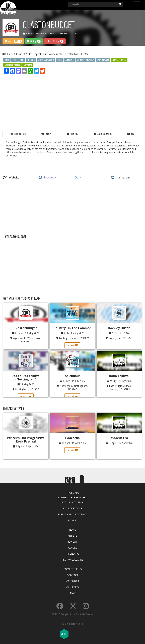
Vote (13, 41)
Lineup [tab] (46, 134)
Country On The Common (72, 328)
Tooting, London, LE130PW (74, 338)
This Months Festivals (72, 514)
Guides (73, 548)
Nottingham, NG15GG (120, 338)
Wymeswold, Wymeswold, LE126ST (27, 340)
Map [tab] (131, 134)
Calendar (73, 581)
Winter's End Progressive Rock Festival (26, 440)
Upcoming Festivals (73, 502)
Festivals (73, 493)
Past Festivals (73, 508)
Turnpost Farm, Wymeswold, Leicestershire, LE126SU (60, 54)
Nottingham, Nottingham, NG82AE (74, 388)
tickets (72, 345)
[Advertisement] (72, 101)
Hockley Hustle (119, 328)
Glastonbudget (26, 328)
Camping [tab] (72, 134)
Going (34, 41)
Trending (73, 554)
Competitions (73, 569)
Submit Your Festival (73, 497)
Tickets (73, 520)
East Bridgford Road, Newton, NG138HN (120, 388)
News (72, 530)
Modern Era (119, 438)
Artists (72, 536)
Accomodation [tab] (103, 134)
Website (11, 177)
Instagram (120, 177)
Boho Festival (119, 376)
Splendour (72, 376)
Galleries (72, 587)
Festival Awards (73, 560)
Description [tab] (18, 134)
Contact (73, 575)
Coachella (72, 438)
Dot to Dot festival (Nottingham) (26, 378)
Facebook (47, 177)
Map (73, 593)
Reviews (72, 542)
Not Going (55, 41)
